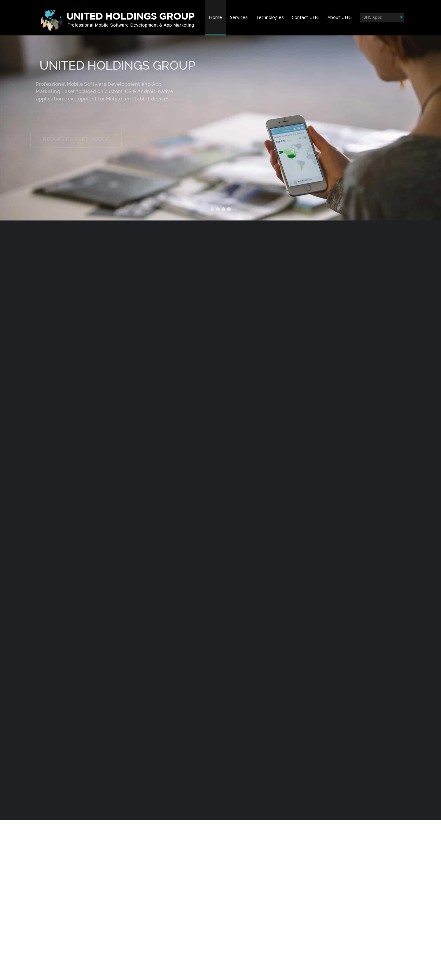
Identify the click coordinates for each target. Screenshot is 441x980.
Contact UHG (306, 17)
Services (239, 17)
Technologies (270, 17)
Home (215, 17)
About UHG (340, 17)
